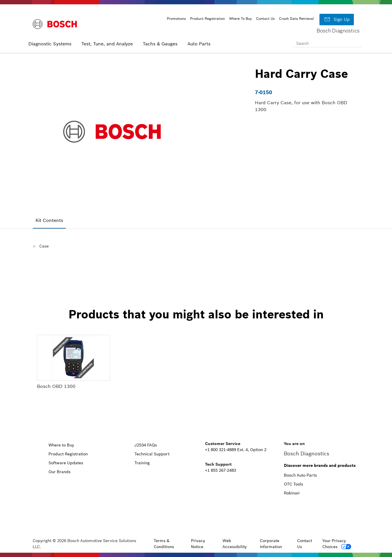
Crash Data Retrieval (296, 19)
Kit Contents (49, 220)
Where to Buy (61, 445)
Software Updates (66, 463)
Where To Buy (240, 19)
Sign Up (337, 20)
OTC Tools (293, 484)
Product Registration (207, 19)
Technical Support (152, 454)
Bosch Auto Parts (300, 475)
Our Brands (60, 472)
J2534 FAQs (146, 445)
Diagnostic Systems (50, 44)
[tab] (49, 221)
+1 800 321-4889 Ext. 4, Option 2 (236, 450)
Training (142, 463)
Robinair (292, 493)
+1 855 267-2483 (221, 470)
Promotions (176, 19)
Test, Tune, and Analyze (107, 44)
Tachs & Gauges (160, 44)
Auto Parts (199, 44)
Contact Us (265, 19)
